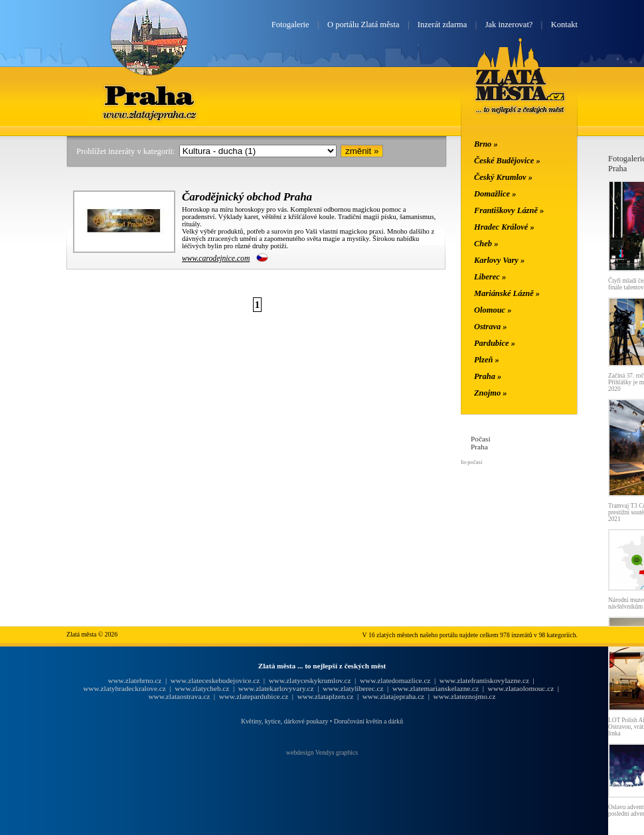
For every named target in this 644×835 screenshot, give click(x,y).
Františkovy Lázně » (509, 210)
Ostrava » (491, 327)
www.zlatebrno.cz (134, 680)
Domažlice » (495, 194)
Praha (149, 95)
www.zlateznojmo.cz (465, 696)
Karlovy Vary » (499, 260)
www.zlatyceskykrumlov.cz (310, 680)
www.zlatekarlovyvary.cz (276, 688)
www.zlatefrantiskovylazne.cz (484, 680)
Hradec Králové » (504, 227)
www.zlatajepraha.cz (393, 696)
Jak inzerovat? (509, 25)
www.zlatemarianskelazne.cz (436, 688)
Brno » (486, 144)
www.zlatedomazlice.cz (395, 680)
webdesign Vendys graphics (322, 752)
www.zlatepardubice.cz (254, 696)
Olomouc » (493, 310)
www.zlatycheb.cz (202, 688)
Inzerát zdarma (442, 25)
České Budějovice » (507, 161)
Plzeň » (487, 360)
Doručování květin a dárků (368, 721)
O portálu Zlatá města (363, 25)
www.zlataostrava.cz (179, 696)
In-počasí (471, 462)
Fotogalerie (290, 25)
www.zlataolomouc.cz (521, 688)
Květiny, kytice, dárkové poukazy (284, 721)
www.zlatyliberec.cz (353, 688)
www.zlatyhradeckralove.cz (124, 688)
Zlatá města (520, 92)
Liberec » (490, 277)
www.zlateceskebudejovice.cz (215, 680)
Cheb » (486, 244)
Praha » (488, 376)
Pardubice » (495, 343)
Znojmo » (491, 393)
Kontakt (564, 25)
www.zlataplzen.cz (326, 696)
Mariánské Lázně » (507, 293)
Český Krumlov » (503, 177)
